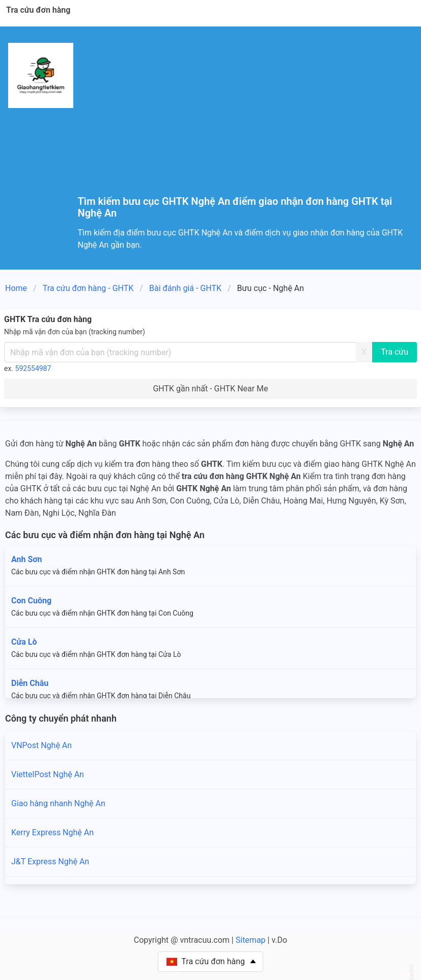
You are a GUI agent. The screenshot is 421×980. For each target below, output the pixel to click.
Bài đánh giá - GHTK (185, 288)
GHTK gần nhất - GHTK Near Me (210, 389)
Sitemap (251, 940)
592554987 (33, 368)
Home (16, 288)
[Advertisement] (246, 119)
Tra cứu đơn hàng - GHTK (88, 288)
